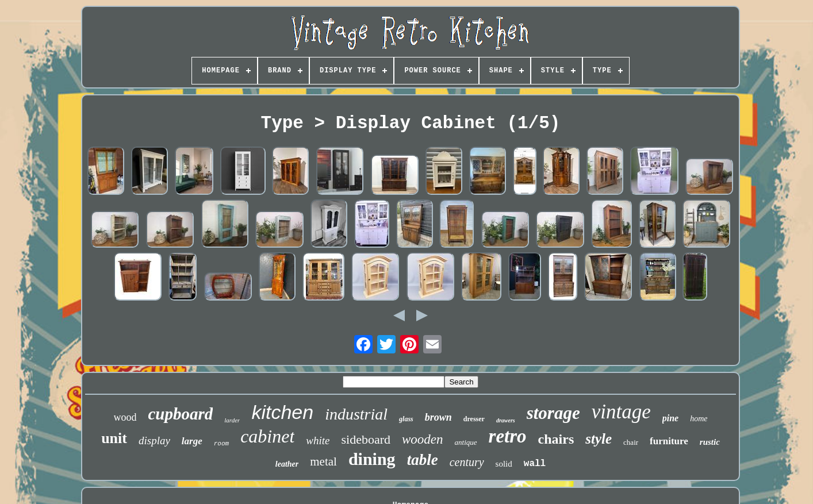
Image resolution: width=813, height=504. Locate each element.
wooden (423, 439)
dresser (474, 419)
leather (287, 464)
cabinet (267, 436)
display (154, 440)
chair (631, 442)
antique (466, 442)
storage (553, 413)
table (423, 460)
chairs (556, 439)
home (699, 419)
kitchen (282, 412)
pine (670, 418)
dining (372, 459)
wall (535, 464)
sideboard (366, 439)
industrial (356, 414)
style (599, 439)
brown (438, 417)
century (467, 462)
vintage (621, 412)
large (192, 441)
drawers (506, 420)
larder (232, 420)
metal (323, 461)
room (221, 444)
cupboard (181, 414)
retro (508, 436)
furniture (669, 441)
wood (125, 417)
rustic (710, 442)
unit (114, 438)
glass (406, 419)
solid (504, 464)
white (318, 440)
